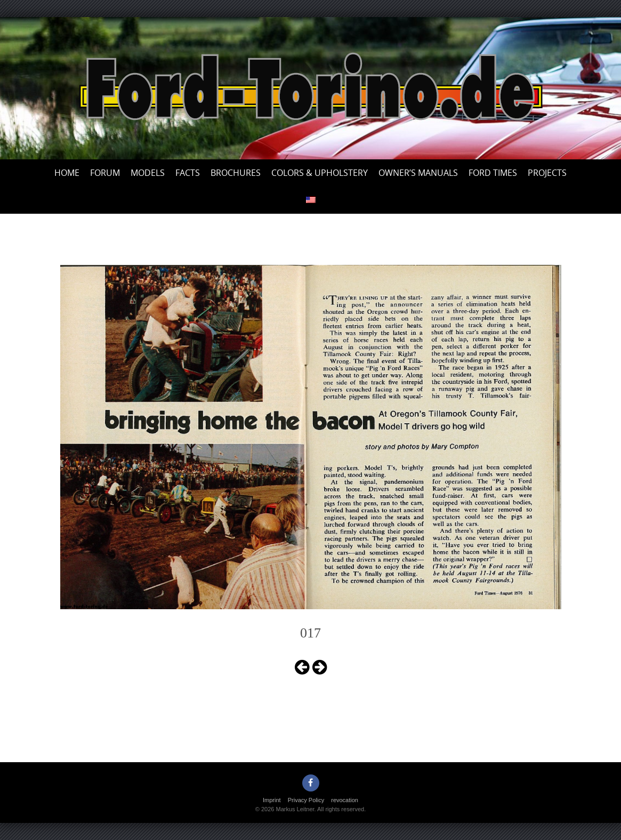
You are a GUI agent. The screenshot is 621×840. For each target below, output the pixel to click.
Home (67, 173)
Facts (188, 173)
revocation (345, 800)
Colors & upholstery (320, 173)
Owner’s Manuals (418, 173)
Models (148, 173)
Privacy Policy (306, 800)
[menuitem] (311, 200)
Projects (547, 173)
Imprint (272, 800)
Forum (105, 173)
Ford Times (493, 173)
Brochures (236, 173)
